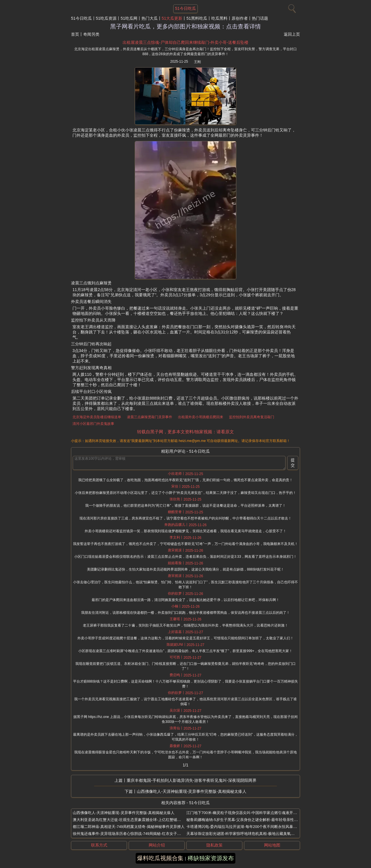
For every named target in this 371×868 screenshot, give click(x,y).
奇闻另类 (91, 34)
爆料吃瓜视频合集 (160, 858)
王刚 (197, 62)
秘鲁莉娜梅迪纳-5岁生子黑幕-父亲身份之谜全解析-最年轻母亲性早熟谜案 (248, 820)
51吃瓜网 (129, 18)
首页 (75, 34)
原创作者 (240, 18)
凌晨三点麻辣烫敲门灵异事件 (150, 417)
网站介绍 (157, 845)
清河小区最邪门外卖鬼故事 (93, 424)
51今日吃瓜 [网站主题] (185, 8)
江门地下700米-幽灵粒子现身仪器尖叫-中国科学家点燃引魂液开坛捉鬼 (245, 813)
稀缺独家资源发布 (211, 858)
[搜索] (291, 7)
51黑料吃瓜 (197, 18)
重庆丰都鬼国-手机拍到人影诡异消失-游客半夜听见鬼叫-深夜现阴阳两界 (192, 780)
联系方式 (99, 845)
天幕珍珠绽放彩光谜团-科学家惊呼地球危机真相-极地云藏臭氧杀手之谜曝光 (250, 834)
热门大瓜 (150, 18)
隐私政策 (214, 845)
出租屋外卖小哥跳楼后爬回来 (201, 417)
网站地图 (272, 845)
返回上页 (292, 34)
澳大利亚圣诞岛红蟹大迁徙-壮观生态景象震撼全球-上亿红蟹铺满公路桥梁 (134, 820)
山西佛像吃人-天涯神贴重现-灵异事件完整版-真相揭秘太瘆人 (192, 791)
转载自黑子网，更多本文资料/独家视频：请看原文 (185, 432)
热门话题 (260, 18)
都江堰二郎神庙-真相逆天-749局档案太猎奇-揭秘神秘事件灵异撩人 (129, 827)
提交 (293, 463)
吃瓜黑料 (219, 18)
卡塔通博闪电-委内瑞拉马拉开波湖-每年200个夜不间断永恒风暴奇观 (243, 827)
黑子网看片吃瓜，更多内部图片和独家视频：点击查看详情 (185, 26)
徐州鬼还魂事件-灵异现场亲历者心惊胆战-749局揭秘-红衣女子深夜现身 (132, 834)
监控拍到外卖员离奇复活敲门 (252, 417)
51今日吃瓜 (81, 18)
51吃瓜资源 (106, 18)
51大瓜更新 (172, 18)
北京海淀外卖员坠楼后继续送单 (97, 417)
